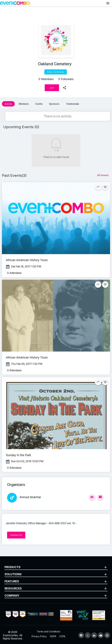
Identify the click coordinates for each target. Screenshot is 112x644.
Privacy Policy (39, 636)
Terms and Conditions (48, 631)
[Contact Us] (16, 535)
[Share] (98, 187)
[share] (65, 88)
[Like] (105, 187)
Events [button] (39, 104)
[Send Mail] (100, 498)
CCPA (62, 636)
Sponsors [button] (54, 104)
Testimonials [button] (73, 104)
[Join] (52, 88)
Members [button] (24, 104)
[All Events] (103, 175)
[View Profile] (92, 498)
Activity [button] (8, 104)
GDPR (53, 636)
